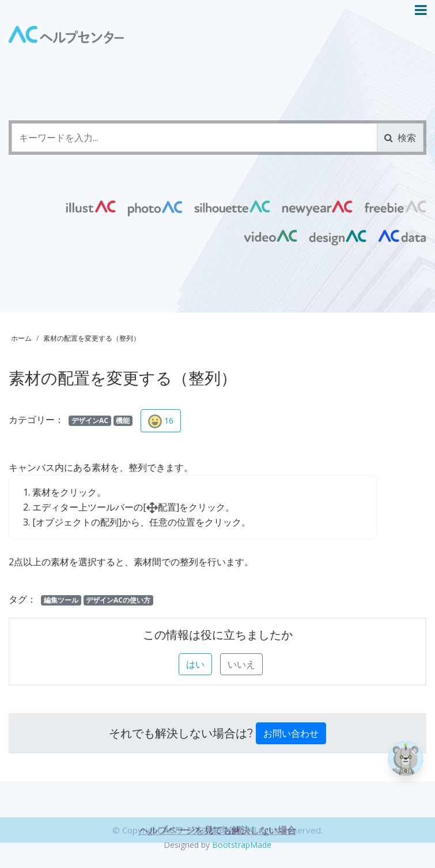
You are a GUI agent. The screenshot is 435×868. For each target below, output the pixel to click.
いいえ (241, 664)
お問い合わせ (291, 733)
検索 (400, 138)
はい (195, 664)
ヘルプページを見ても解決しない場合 (218, 850)
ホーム (21, 338)
